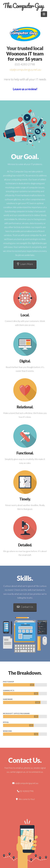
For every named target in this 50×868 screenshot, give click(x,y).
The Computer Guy (23, 6)
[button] (44, 14)
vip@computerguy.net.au (25, 69)
